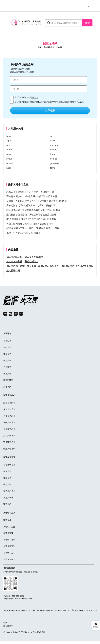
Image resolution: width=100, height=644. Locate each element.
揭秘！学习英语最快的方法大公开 (23, 233)
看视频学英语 (9, 465)
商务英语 (7, 347)
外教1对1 (7, 387)
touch (9, 150)
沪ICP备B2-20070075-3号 (83, 610)
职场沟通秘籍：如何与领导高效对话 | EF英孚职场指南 (33, 210)
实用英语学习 (9, 498)
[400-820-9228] (89, 6)
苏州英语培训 (9, 442)
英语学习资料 (9, 540)
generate (55, 163)
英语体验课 (8, 533)
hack (9, 168)
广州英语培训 (9, 416)
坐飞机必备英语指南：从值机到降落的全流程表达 (31, 215)
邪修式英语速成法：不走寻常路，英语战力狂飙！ (31, 192)
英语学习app (9, 553)
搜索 (87, 23)
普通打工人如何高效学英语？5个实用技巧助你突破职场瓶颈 (37, 201)
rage (9, 136)
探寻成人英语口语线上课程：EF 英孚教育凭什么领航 (33, 228)
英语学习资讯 (9, 491)
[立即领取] (50, 110)
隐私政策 (35, 97)
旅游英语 (7, 354)
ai (51, 136)
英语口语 (7, 341)
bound (10, 163)
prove (9, 159)
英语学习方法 (9, 527)
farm (52, 168)
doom (53, 150)
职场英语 (7, 471)
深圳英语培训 (9, 436)
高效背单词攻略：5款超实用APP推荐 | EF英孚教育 (32, 196)
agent (9, 140)
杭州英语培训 (9, 423)
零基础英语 (8, 380)
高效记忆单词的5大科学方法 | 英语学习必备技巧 (31, 205)
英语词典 (7, 520)
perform (54, 145)
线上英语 (7, 374)
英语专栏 (7, 504)
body (53, 154)
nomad (54, 159)
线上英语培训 (9, 449)
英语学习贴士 (9, 559)
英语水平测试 (9, 546)
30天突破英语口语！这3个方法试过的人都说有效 (31, 219)
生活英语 (7, 361)
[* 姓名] (49, 80)
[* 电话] (49, 89)
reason (10, 154)
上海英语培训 (9, 429)
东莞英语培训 (9, 409)
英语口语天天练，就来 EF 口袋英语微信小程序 (30, 224)
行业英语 (7, 367)
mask (53, 140)
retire (9, 145)
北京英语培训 (9, 403)
